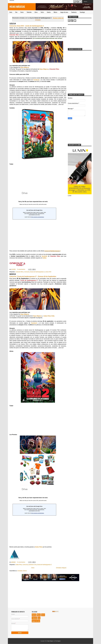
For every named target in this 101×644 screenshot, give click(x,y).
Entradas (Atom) (22, 571)
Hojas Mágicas (17, 7)
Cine (16, 12)
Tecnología (82, 12)
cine (39, 618)
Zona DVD (48, 272)
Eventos (49, 12)
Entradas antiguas (61, 568)
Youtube (80, 2)
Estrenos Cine (33, 565)
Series (22, 12)
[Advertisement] (80, 35)
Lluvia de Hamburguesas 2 (52, 251)
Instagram (75, 2)
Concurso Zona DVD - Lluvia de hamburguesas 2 (27, 26)
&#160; (33, 516)
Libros (36, 12)
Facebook (77, 2)
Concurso (27, 272)
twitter (45, 258)
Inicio (11, 12)
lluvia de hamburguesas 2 (37, 272)
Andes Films (39, 547)
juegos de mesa (36, 621)
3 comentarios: (21, 269)
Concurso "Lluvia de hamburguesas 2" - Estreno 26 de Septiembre (33, 276)
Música (55, 12)
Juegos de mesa (64, 12)
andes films (19, 565)
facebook (44, 256)
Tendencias (74, 12)
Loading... (33, 220)
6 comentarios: (21, 562)
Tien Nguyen (58, 641)
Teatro (42, 12)
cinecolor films (19, 272)
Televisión (29, 12)
